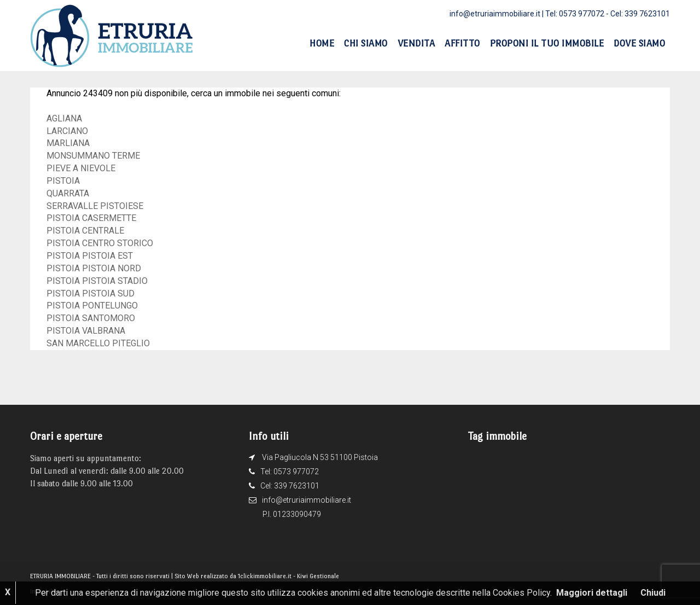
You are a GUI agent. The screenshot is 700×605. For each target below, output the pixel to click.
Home (322, 43)
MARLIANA (68, 143)
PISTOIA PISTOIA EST (90, 256)
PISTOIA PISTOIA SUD (91, 293)
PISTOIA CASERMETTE (91, 218)
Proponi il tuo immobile (547, 43)
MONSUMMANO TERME (93, 156)
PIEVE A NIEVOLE (81, 168)
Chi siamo (366, 43)
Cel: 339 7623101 (640, 14)
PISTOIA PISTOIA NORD (94, 268)
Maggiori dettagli (592, 593)
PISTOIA (63, 181)
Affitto (462, 43)
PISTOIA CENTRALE (85, 231)
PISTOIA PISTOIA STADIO (97, 281)
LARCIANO (67, 131)
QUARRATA (68, 193)
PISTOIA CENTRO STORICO (100, 243)
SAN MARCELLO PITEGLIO (98, 343)
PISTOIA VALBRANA (86, 331)
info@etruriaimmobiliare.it (495, 14)
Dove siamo (639, 43)
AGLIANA (64, 118)
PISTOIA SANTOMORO (91, 318)
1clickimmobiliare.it (265, 576)
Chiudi (653, 593)
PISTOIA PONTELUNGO (92, 306)
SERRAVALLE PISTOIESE (95, 206)
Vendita (416, 43)
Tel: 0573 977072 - (578, 14)
